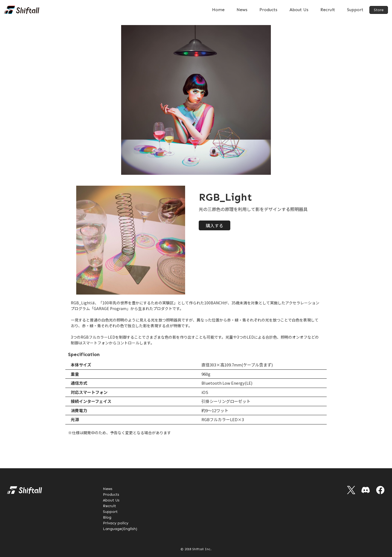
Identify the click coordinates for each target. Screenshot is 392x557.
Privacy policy (116, 523)
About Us (299, 10)
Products (268, 10)
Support (355, 10)
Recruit (328, 10)
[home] (22, 10)
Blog (107, 517)
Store (379, 10)
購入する (215, 225)
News (242, 10)
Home (218, 10)
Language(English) (120, 529)
